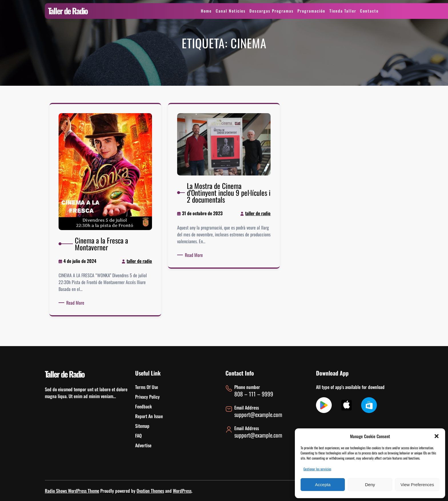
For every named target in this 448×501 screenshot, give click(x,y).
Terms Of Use (147, 387)
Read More (78, 299)
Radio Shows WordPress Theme (72, 491)
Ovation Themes (150, 491)
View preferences (417, 485)
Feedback (144, 406)
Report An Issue (149, 416)
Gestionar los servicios (317, 469)
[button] (437, 436)
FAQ (138, 436)
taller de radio (137, 260)
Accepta (323, 485)
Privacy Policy (147, 397)
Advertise (143, 445)
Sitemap (142, 426)
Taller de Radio (68, 11)
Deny (370, 485)
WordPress (182, 491)
